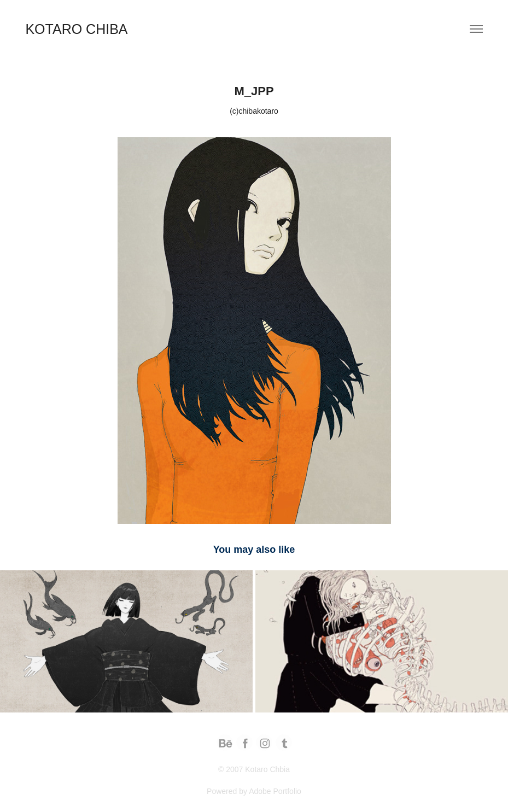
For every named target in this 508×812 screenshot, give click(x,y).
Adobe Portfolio (275, 791)
